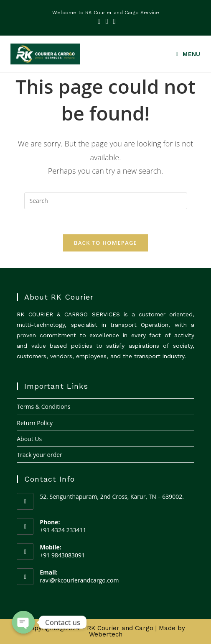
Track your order (39, 455)
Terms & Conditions (44, 407)
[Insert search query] (106, 201)
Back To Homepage (105, 243)
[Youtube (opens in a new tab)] (113, 21)
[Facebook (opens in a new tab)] (99, 21)
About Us (29, 439)
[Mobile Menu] (185, 54)
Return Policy (35, 423)
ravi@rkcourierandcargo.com (79, 580)
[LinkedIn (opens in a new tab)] (107, 21)
